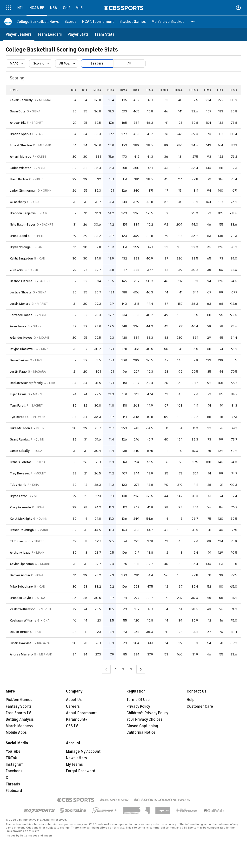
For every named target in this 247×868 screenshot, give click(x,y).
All (129, 63)
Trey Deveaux (20, 473)
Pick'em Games (19, 700)
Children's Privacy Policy (147, 713)
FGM (123, 90)
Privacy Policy (138, 706)
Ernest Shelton (21, 145)
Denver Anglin (20, 575)
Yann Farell (18, 405)
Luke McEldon (20, 428)
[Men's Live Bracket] (168, 22)
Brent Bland (18, 236)
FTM (208, 90)
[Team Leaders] (50, 34)
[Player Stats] (78, 34)
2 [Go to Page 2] (123, 669)
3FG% (194, 90)
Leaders (97, 63)
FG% (149, 90)
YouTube (13, 751)
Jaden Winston (21, 168)
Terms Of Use (138, 700)
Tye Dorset (18, 417)
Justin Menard (20, 304)
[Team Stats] (104, 34)
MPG (97, 90)
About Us (74, 700)
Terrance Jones (21, 315)
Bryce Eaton (19, 496)
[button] (193, 22)
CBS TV (72, 726)
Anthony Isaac (20, 553)
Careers (73, 706)
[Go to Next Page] (141, 670)
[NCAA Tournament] (98, 22)
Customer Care (200, 706)
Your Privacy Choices (144, 719)
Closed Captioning (142, 726)
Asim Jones (18, 326)
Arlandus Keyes (21, 338)
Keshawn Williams (23, 620)
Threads (13, 784)
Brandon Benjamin (23, 213)
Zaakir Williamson (23, 609)
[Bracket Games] (133, 22)
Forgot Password (81, 771)
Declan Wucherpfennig (26, 383)
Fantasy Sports (19, 706)
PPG (110, 90)
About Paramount (81, 713)
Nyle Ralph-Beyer (23, 224)
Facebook (14, 771)
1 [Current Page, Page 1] (116, 669)
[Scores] (70, 22)
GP (74, 90)
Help (191, 700)
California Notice (141, 732)
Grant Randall (20, 439)
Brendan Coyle (20, 598)
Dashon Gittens (21, 281)
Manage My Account (83, 751)
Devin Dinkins (19, 360)
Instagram (15, 764)
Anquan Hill (18, 123)
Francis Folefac (21, 462)
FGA (136, 90)
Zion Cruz (17, 270)
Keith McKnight (21, 519)
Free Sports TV (18, 713)
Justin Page (18, 372)
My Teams (74, 764)
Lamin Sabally (20, 451)
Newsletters (77, 758)
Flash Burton (19, 179)
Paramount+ (77, 719)
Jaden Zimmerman (23, 191)
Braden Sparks (20, 134)
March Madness (19, 726)
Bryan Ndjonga (20, 247)
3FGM (164, 90)
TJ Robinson (19, 541)
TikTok (11, 758)
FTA (220, 90)
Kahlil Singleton (21, 258)
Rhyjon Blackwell (22, 349)
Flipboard (14, 791)
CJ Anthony (18, 202)
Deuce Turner (19, 632)
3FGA (178, 90)
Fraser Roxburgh (22, 530)
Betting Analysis (20, 719)
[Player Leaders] (19, 34)
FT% (233, 90)
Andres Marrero (21, 654)
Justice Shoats (21, 292)
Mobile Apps (16, 732)
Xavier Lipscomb (22, 564)
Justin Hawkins (21, 643)
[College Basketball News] (38, 22)
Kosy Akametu (20, 507)
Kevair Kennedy (21, 100)
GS (85, 90)
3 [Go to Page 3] (131, 669)
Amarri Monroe (21, 157)
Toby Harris (18, 485)
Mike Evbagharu (21, 586)
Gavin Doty (18, 111)
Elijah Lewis (18, 394)
